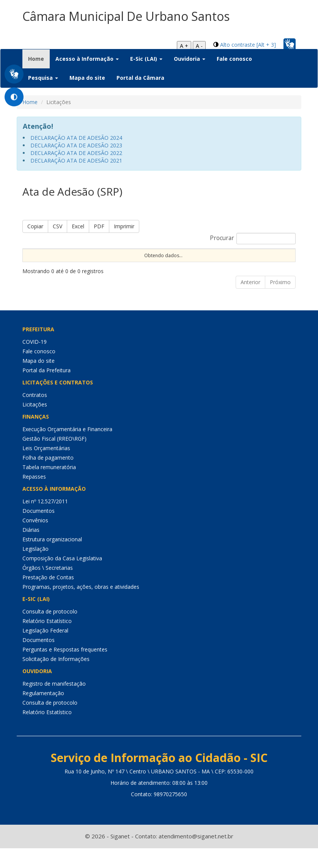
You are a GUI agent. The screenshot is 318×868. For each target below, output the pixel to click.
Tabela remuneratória (49, 487)
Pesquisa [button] (43, 78)
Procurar (253, 239)
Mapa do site (87, 78)
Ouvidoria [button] (190, 59)
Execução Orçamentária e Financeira (67, 449)
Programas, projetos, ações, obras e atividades (81, 607)
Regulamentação (43, 713)
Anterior (250, 302)
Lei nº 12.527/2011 (45, 521)
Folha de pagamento (48, 478)
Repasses (34, 497)
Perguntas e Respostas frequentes (65, 670)
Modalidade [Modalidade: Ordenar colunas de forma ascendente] (180, 262)
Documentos (39, 531)
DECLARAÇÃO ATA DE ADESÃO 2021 (76, 160)
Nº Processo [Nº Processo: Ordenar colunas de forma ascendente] (83, 258)
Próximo (280, 302)
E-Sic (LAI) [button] (146, 59)
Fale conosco (234, 59)
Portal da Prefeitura (46, 390)
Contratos (35, 415)
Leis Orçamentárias (46, 468)
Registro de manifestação (54, 704)
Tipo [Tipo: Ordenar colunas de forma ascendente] (275, 262)
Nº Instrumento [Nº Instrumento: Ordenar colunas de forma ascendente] (130, 258)
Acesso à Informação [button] (87, 59)
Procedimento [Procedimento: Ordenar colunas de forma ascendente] (232, 262)
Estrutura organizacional (52, 559)
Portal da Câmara (140, 78)
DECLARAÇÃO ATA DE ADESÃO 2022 (76, 153)
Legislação (35, 569)
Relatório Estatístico (47, 641)
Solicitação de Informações (56, 679)
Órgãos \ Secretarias (48, 588)
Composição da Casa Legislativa (62, 578)
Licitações (35, 425)
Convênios (35, 540)
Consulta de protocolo (50, 632)
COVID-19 (35, 362)
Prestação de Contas (48, 597)
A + (184, 46)
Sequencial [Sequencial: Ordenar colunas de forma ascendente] (39, 262)
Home (39, 58)
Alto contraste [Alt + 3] (248, 45)
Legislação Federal (45, 651)
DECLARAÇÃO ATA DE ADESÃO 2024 (76, 138)
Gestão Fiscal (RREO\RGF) (54, 459)
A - (199, 46)
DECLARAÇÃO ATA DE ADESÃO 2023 (76, 145)
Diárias (31, 550)
